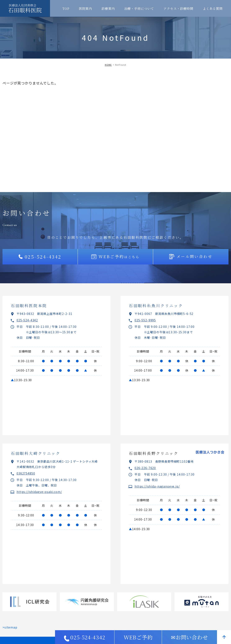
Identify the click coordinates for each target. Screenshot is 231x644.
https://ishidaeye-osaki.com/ (39, 492)
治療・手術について (139, 8)
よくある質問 (213, 8)
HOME (108, 65)
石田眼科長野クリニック (154, 453)
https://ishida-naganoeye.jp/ (157, 486)
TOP (66, 8)
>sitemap (10, 627)
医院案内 (85, 8)
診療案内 (108, 8)
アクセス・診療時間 (178, 8)
